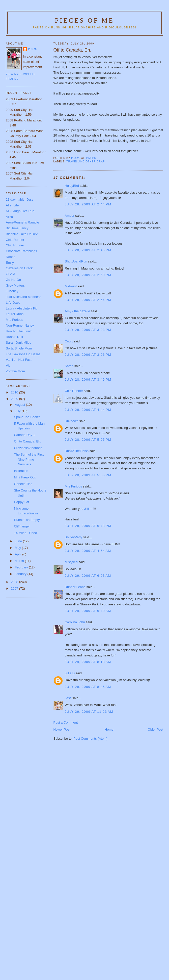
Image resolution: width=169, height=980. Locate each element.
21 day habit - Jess (20, 199)
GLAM (10, 274)
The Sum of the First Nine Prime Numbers (29, 459)
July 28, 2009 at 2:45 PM (88, 250)
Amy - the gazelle (77, 311)
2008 (15, 582)
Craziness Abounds (28, 448)
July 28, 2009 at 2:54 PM (88, 300)
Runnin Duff (14, 337)
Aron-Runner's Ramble (22, 222)
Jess (68, 698)
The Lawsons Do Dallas (23, 354)
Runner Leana (75, 587)
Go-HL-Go (13, 280)
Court (69, 341)
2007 (15, 588)
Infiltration (21, 471)
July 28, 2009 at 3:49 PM (88, 380)
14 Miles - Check (26, 533)
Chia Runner (15, 240)
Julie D (70, 673)
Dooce (11, 257)
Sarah (69, 366)
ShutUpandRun (76, 261)
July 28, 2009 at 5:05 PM (88, 440)
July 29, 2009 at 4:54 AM (88, 551)
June (19, 541)
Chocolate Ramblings (21, 251)
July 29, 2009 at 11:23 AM (89, 712)
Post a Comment (66, 722)
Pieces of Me (84, 20)
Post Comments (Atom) (90, 739)
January (21, 574)
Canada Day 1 (24, 435)
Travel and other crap (86, 162)
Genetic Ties (23, 484)
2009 (15, 399)
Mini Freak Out (25, 477)
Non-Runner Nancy (20, 325)
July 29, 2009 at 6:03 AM (88, 576)
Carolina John (75, 622)
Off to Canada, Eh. (27, 441)
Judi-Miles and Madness (23, 297)
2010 (15, 392)
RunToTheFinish (77, 451)
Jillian (88, 509)
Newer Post (62, 729)
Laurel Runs (15, 314)
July (18, 411)
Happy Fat (21, 502)
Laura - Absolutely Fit (21, 308)
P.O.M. (33, 49)
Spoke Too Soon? (27, 417)
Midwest (71, 286)
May (18, 548)
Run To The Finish (19, 331)
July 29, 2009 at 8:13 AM (88, 662)
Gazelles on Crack (19, 268)
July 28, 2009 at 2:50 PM (88, 275)
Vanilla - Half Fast (19, 360)
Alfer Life (12, 205)
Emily (10, 263)
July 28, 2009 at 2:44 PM (88, 204)
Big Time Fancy (17, 228)
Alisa (9, 217)
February (22, 567)
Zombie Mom (15, 371)
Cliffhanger (22, 526)
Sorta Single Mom (19, 348)
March (20, 561)
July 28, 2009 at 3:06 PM (88, 355)
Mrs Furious (74, 486)
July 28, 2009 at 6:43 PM (88, 526)
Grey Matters (15, 285)
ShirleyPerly (74, 537)
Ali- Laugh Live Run (20, 211)
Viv (8, 365)
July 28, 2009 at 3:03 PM (88, 330)
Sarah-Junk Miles (18, 343)
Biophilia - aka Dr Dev (22, 234)
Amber (70, 216)
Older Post (156, 729)
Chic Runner (74, 391)
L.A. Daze (13, 303)
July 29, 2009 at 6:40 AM (88, 611)
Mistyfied (71, 562)
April (19, 554)
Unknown (72, 421)
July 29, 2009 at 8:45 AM (88, 687)
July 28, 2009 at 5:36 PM (88, 475)
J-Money (12, 291)
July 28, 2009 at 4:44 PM (88, 410)
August (20, 405)
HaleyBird (72, 186)
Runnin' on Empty (27, 520)
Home (109, 729)
